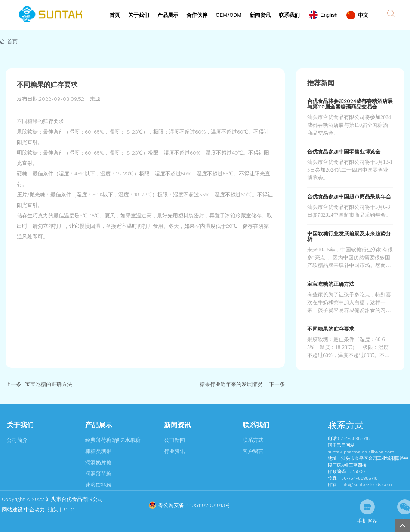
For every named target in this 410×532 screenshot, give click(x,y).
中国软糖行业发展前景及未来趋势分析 (349, 236)
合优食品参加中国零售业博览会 (344, 152)
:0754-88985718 (353, 438)
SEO (68, 510)
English (329, 15)
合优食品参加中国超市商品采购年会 (349, 196)
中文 (363, 15)
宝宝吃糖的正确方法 (49, 384)
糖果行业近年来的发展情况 (231, 384)
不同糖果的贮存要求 (331, 329)
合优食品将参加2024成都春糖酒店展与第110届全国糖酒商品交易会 (350, 104)
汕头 (53, 510)
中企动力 (34, 510)
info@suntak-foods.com (367, 484)
